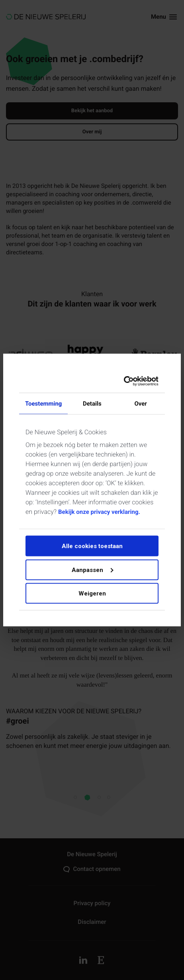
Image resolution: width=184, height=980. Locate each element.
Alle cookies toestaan (92, 546)
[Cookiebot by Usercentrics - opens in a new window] (124, 381)
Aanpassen (93, 570)
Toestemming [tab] (43, 403)
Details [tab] (92, 403)
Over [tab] (140, 403)
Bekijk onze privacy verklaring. (99, 512)
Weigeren (92, 593)
